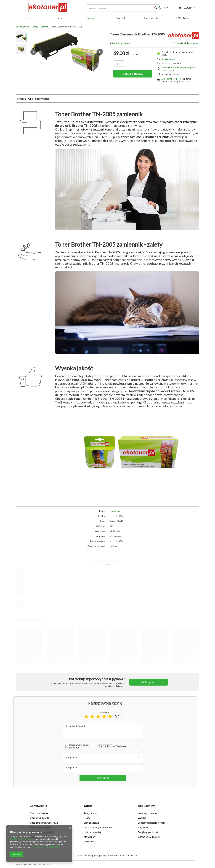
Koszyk (88, 818)
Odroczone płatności (171, 79)
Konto (88, 806)
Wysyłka (142, 818)
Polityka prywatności (148, 832)
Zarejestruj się (91, 813)
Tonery (91, 18)
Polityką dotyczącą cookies (22, 839)
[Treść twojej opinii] (103, 731)
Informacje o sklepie (148, 813)
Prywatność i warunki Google (46, 847)
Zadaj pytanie (149, 682)
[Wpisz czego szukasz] (123, 8)
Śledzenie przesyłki (40, 818)
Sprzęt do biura (152, 18)
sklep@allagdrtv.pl (97, 855)
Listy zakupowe (92, 823)
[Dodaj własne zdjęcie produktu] (119, 746)
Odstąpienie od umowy (149, 837)
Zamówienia (39, 806)
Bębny (60, 18)
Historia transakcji (93, 832)
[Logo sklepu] (47, 8)
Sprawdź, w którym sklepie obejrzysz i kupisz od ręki (179, 69)
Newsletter (89, 841)
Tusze (30, 18)
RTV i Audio (182, 18)
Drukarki (121, 18)
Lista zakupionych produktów (98, 827)
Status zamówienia (39, 813)
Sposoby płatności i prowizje (152, 823)
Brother (44, 27)
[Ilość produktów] (117, 64)
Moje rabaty (90, 837)
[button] (34, 52)
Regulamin (143, 827)
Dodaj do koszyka (133, 74)
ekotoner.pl (115, 511)
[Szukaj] (156, 8)
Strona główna (23, 27)
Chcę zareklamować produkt (44, 823)
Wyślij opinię (103, 778)
